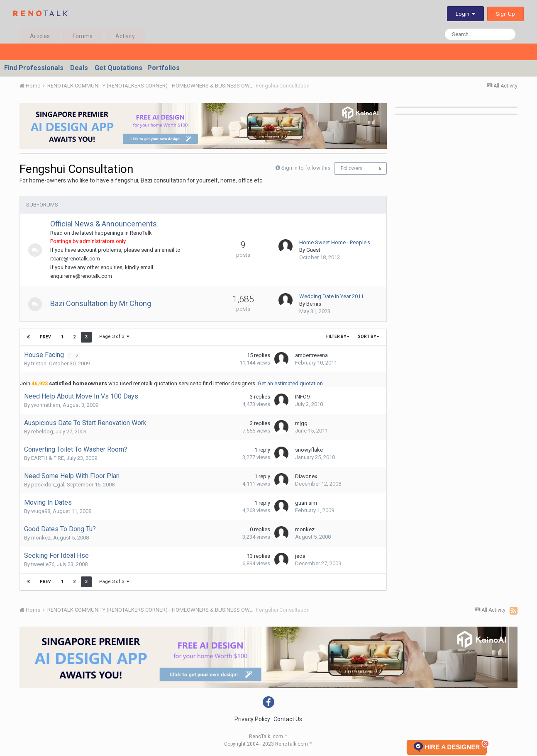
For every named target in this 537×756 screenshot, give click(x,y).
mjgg (301, 423)
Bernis (314, 304)
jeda (300, 556)
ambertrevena (311, 355)
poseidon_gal (48, 485)
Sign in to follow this (306, 168)
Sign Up (505, 14)
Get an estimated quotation (290, 383)
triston (39, 363)
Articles (40, 36)
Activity (125, 36)
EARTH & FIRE (48, 458)
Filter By (338, 337)
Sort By (369, 337)
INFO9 (302, 397)
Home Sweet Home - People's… (337, 242)
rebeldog (42, 431)
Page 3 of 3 (114, 337)
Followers (352, 168)
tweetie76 (43, 564)
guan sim (306, 503)
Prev (45, 337)
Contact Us (288, 719)
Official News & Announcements (106, 224)
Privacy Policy (252, 719)
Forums (83, 36)
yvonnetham (46, 405)
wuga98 (41, 511)
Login (465, 14)
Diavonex (306, 476)
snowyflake (309, 450)
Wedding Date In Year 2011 (331, 296)
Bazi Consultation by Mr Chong (104, 303)
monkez (41, 538)
